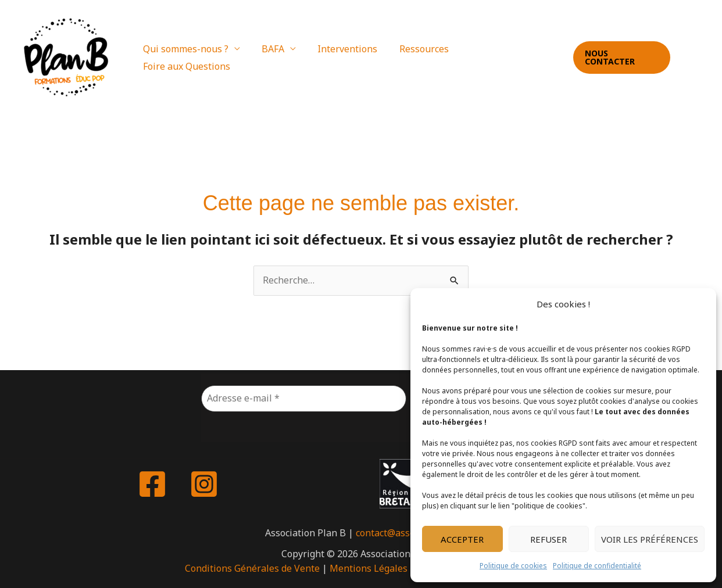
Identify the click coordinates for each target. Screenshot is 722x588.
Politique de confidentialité (597, 566)
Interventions (346, 58)
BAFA (275, 58)
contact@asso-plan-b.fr (406, 533)
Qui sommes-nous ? (190, 58)
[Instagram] (704, 58)
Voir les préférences (650, 539)
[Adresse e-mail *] (304, 399)
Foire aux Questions (506, 58)
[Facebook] (687, 58)
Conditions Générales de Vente (252, 568)
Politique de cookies (513, 566)
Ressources (419, 58)
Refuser (548, 539)
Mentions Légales (369, 568)
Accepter (462, 539)
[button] (620, 58)
